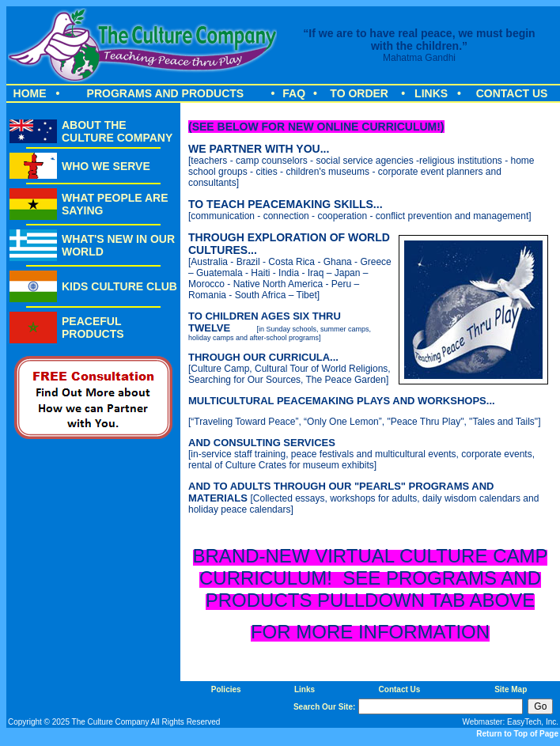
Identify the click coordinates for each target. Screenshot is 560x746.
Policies (226, 689)
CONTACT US (512, 93)
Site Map (511, 689)
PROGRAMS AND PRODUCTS (166, 93)
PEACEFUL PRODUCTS (93, 328)
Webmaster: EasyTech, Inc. (510, 722)
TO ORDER (359, 93)
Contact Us (400, 689)
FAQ (294, 93)
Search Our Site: (324, 707)
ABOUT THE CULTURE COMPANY (117, 131)
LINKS (431, 93)
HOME (30, 93)
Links (305, 689)
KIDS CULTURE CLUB (119, 286)
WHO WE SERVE (106, 166)
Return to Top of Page (517, 734)
